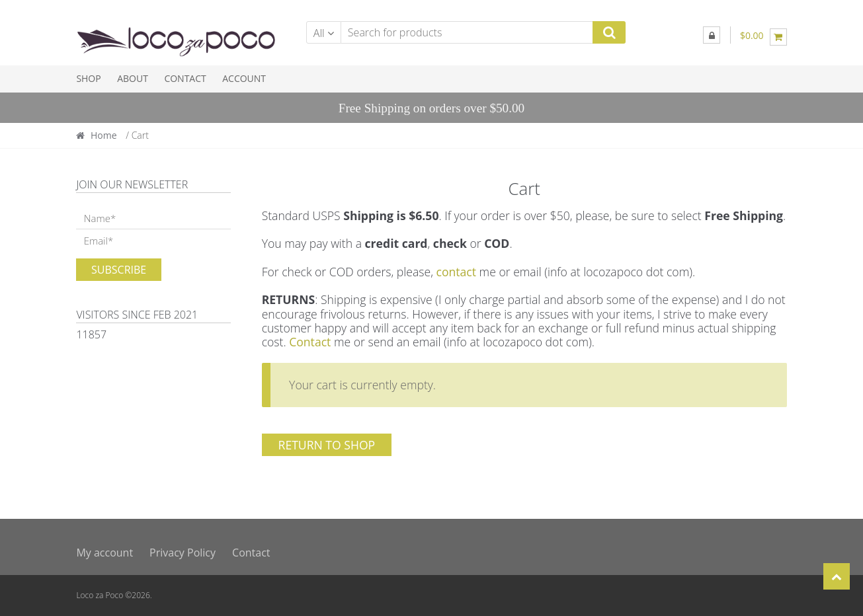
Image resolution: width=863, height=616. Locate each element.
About (133, 78)
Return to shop (327, 445)
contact (456, 272)
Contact (185, 78)
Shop (88, 78)
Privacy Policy (183, 553)
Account (244, 78)
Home (104, 135)
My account (104, 553)
